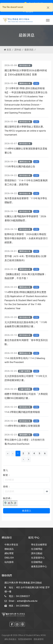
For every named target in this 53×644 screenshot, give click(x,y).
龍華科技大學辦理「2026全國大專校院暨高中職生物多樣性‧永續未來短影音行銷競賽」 (26, 238)
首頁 (8, 50)
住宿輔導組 (37, 562)
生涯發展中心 (38, 558)
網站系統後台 (10, 639)
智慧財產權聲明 (25, 639)
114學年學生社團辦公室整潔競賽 (22, 426)
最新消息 (29, 50)
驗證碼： (8, 498)
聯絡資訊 (9, 549)
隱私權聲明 (39, 639)
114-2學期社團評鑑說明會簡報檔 (22, 412)
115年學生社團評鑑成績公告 (20, 166)
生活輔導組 (37, 549)
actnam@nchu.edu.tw (27, 601)
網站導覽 (9, 553)
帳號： (7, 475)
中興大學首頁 (11, 545)
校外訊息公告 (25, 65)
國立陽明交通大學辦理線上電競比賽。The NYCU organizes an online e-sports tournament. (25, 131)
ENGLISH (9, 558)
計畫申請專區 (25, 371)
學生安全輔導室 (39, 545)
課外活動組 (37, 553)
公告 (36, 84)
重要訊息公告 (25, 84)
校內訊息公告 (25, 122)
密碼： (7, 487)
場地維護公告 (25, 435)
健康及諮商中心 (39, 566)
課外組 (18, 50)
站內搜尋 (28, 12)
